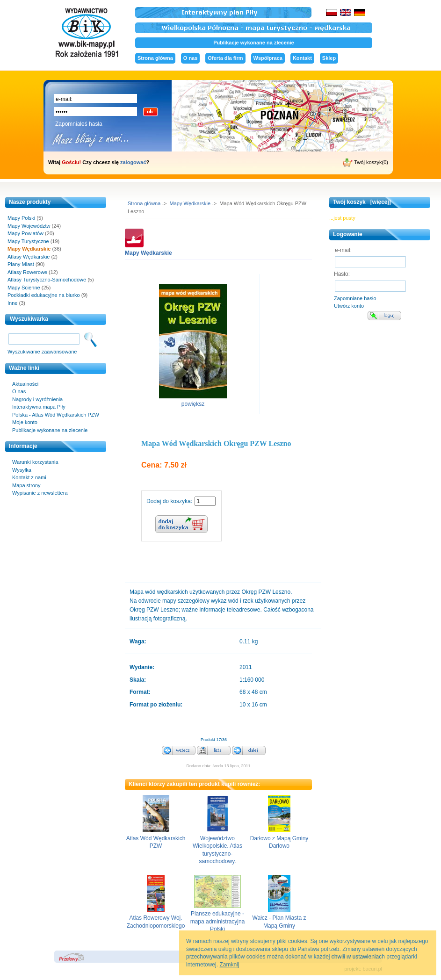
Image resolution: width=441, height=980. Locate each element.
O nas (191, 58)
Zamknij (229, 965)
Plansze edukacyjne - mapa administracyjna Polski (218, 921)
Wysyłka (22, 470)
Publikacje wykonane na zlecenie (253, 43)
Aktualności (25, 384)
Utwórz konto (349, 306)
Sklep (329, 58)
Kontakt (302, 58)
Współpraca (268, 58)
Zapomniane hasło (355, 298)
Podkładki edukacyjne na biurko (44, 295)
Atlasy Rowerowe (27, 272)
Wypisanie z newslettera (40, 493)
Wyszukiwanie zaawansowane (42, 352)
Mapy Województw (29, 226)
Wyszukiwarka (29, 319)
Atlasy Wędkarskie (29, 257)
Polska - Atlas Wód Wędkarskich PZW (56, 415)
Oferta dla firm (225, 58)
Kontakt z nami (29, 477)
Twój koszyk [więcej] (362, 202)
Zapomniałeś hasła (79, 124)
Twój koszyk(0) (365, 163)
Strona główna (155, 58)
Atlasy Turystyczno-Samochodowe (47, 280)
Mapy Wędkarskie (190, 203)
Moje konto (25, 422)
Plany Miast (21, 264)
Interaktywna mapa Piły (39, 407)
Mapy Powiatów (25, 233)
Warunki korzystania (35, 462)
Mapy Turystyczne (28, 241)
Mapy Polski (21, 218)
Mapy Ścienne (24, 288)
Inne (12, 303)
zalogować (133, 162)
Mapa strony (26, 485)
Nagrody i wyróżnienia (37, 399)
